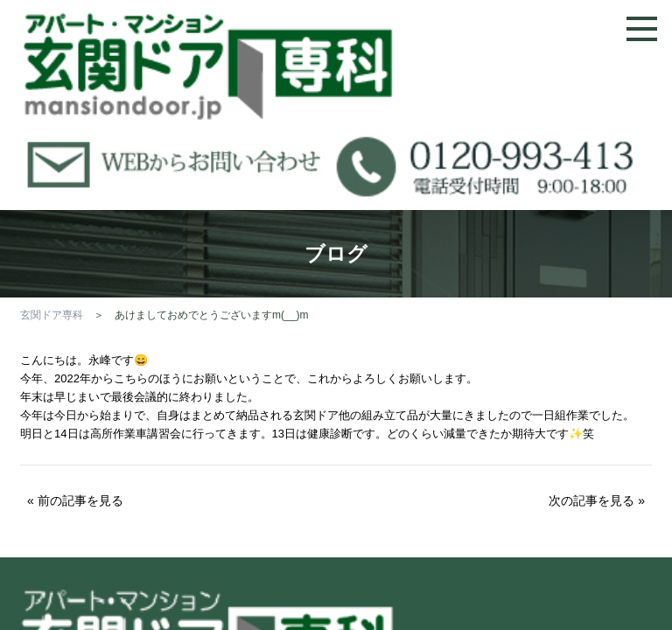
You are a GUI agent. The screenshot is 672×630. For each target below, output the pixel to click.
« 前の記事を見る (75, 500)
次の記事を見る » (597, 500)
